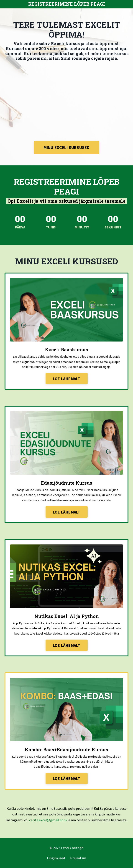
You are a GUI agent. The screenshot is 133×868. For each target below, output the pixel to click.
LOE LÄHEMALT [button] (67, 379)
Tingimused (56, 858)
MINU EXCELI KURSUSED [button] (67, 147)
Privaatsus (78, 858)
